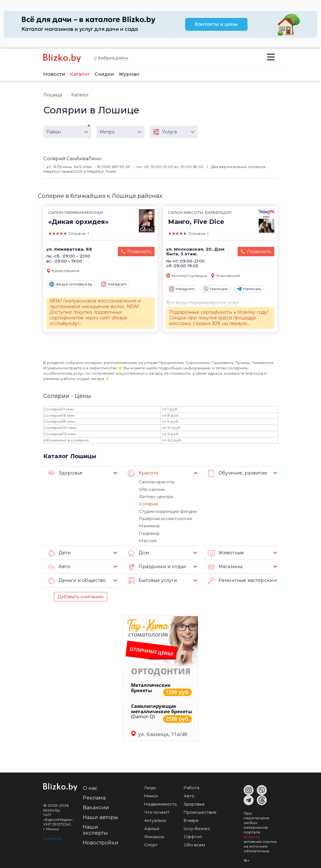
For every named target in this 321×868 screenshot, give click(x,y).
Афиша (152, 827)
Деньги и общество (75, 580)
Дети (59, 552)
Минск (151, 795)
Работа (192, 787)
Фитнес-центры (156, 496)
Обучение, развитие (236, 473)
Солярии (148, 503)
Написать (216, 289)
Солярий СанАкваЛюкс (73, 158)
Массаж (148, 540)
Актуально (155, 819)
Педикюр (149, 532)
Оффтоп (193, 836)
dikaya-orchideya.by (71, 284)
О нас (90, 787)
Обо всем (194, 844)
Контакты (52, 837)
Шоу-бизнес (197, 827)
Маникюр (149, 525)
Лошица (53, 95)
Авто (59, 566)
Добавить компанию (81, 596)
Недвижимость (160, 803)
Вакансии (96, 807)
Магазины (224, 566)
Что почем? (157, 811)
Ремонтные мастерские (240, 580)
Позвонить (139, 252)
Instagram (114, 284)
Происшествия (200, 811)
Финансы (154, 836)
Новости (54, 74)
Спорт (151, 844)
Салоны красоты (157, 482)
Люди (150, 787)
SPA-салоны (152, 489)
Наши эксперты (95, 829)
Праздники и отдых (155, 566)
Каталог (80, 74)
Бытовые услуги (151, 580)
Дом (138, 552)
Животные (225, 552)
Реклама (94, 797)
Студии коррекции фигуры (167, 511)
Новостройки (101, 842)
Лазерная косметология (165, 518)
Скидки (104, 74)
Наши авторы (100, 816)
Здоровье (64, 473)
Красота (142, 473)
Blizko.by (252, 836)
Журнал (129, 74)
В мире (191, 819)
